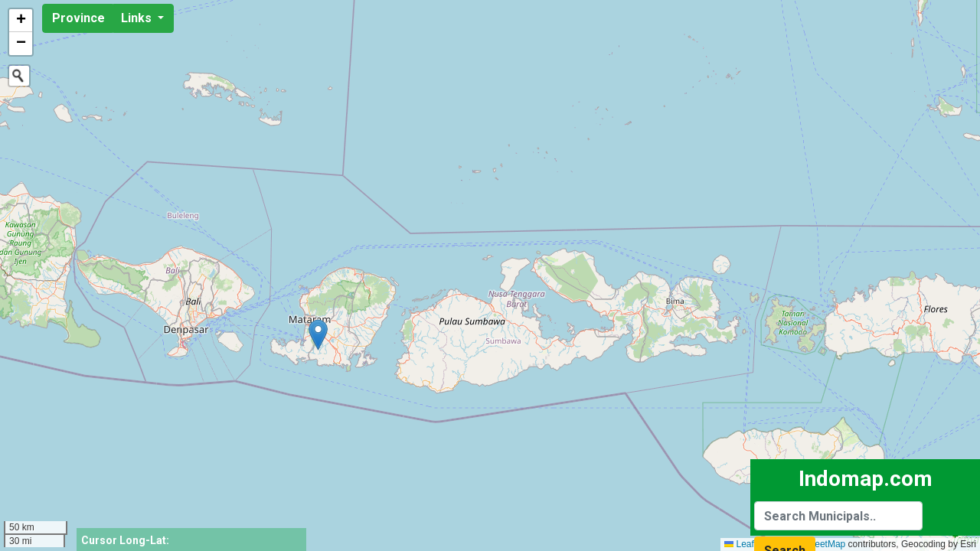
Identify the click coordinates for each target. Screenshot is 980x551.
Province (78, 18)
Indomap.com (866, 479)
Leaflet (744, 544)
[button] (318, 335)
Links (138, 18)
